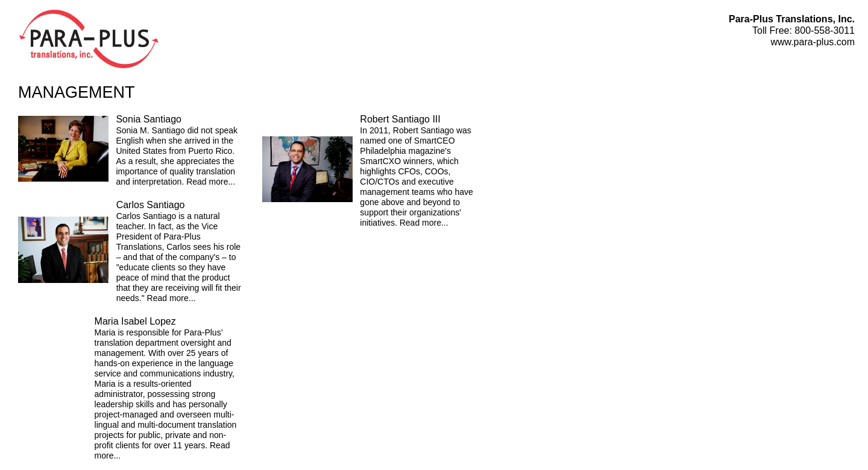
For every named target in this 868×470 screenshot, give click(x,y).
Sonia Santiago (149, 119)
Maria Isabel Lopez (135, 321)
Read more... (211, 182)
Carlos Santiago (151, 205)
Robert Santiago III (400, 119)
